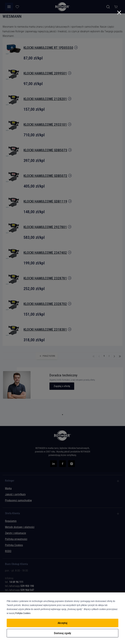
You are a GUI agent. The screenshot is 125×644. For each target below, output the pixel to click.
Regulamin (11, 521)
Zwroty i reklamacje (16, 533)
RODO (8, 551)
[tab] (62, 579)
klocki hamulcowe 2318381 (45, 330)
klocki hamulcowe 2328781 (45, 278)
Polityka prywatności (16, 539)
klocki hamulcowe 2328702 (45, 304)
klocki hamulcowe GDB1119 (45, 201)
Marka (8, 488)
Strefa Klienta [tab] (12, 513)
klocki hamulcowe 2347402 (45, 253)
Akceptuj (62, 623)
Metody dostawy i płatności (20, 527)
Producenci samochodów (18, 500)
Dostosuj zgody (62, 633)
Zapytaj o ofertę (62, 386)
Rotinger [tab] (10, 481)
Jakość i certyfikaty (15, 494)
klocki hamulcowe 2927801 (45, 227)
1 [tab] (62, 415)
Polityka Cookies (14, 545)
